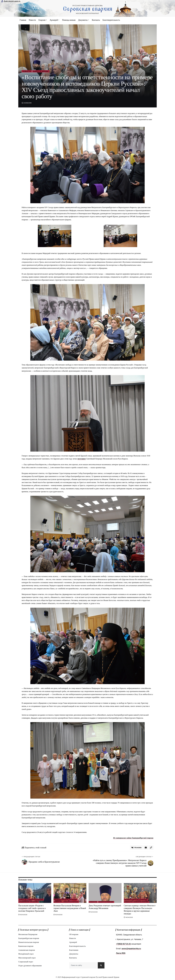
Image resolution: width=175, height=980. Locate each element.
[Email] (146, 848)
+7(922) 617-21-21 (123, 944)
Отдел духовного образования (30, 966)
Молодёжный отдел (26, 954)
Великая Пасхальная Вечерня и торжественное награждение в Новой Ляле (70, 908)
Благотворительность (12, 1)
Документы (74, 954)
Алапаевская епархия (27, 950)
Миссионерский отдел (27, 958)
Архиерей (73, 942)
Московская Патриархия (28, 935)
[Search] (101, 966)
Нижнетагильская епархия (29, 942)
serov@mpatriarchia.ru (131, 949)
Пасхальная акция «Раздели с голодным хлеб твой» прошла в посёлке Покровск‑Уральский (32, 908)
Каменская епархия (26, 946)
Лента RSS (121, 953)
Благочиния (74, 950)
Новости (27, 71)
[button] (151, 848)
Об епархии (74, 935)
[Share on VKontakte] (136, 848)
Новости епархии (36, 900)
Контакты (73, 958)
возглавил (82, 459)
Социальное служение (29, 902)
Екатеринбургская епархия (29, 938)
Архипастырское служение (66, 900)
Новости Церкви (41, 71)
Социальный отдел (26, 962)
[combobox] (83, 966)
